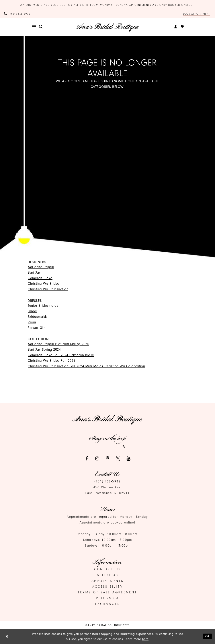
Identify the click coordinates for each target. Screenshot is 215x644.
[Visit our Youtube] (128, 458)
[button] (34, 27)
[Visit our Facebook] (87, 458)
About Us (108, 575)
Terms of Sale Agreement (107, 592)
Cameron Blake (40, 278)
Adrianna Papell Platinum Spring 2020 (58, 344)
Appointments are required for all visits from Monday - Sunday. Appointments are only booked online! (107, 5)
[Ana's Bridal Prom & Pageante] (108, 27)
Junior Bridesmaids (43, 306)
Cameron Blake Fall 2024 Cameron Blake (61, 355)
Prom (32, 322)
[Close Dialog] (7, 637)
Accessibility (108, 587)
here (145, 639)
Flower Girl (37, 328)
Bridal (32, 311)
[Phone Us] (17, 14)
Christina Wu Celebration (48, 289)
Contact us (108, 569)
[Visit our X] (118, 458)
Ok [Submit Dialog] (208, 636)
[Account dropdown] (176, 27)
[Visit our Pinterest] (107, 458)
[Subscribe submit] (124, 446)
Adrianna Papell (41, 267)
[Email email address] (107, 446)
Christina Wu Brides (44, 284)
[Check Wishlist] (182, 27)
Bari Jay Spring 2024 (44, 350)
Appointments (108, 581)
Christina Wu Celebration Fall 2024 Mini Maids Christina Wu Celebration (86, 366)
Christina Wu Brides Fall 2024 (52, 361)
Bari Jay (34, 273)
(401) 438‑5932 (108, 481)
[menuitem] (34, 27)
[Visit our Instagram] (97, 458)
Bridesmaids (38, 317)
